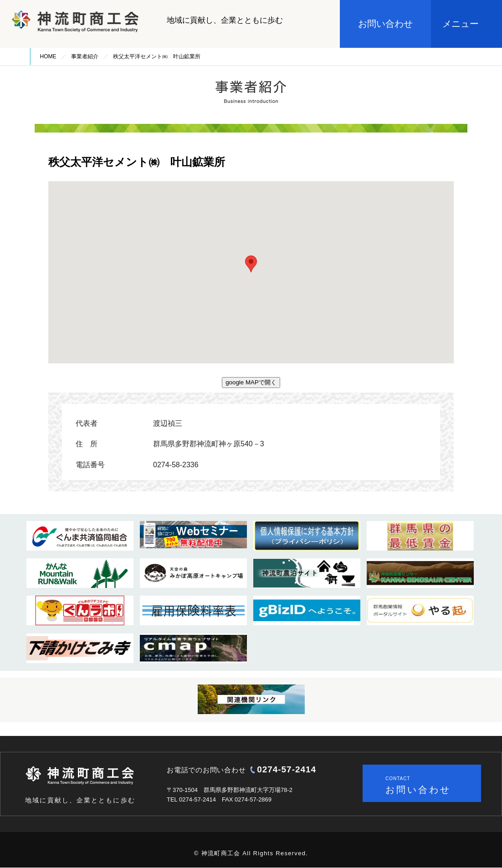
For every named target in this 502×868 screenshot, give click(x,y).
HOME (48, 56)
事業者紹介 (85, 56)
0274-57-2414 (287, 769)
